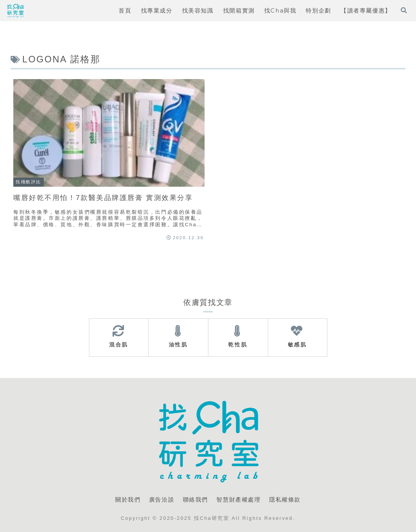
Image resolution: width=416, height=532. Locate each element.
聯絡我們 (195, 499)
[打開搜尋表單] (404, 10)
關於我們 (128, 499)
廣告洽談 (162, 499)
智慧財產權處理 (238, 499)
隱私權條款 (285, 499)
